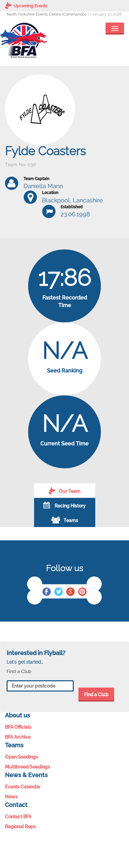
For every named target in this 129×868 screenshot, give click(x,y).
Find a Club (96, 695)
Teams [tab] (65, 520)
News (11, 797)
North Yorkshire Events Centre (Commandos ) (48, 14)
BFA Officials (18, 727)
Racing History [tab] (64, 505)
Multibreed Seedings (27, 767)
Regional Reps (20, 827)
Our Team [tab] (64, 491)
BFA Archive (18, 737)
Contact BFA (18, 817)
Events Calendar (23, 787)
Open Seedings (21, 757)
